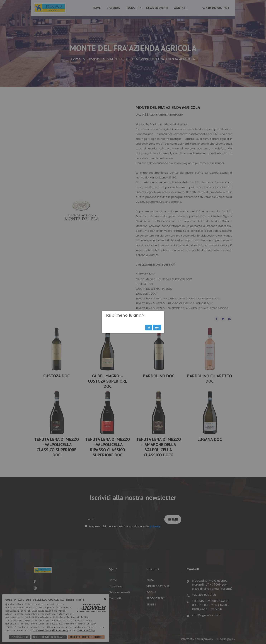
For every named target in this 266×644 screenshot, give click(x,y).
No (157, 328)
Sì (149, 328)
